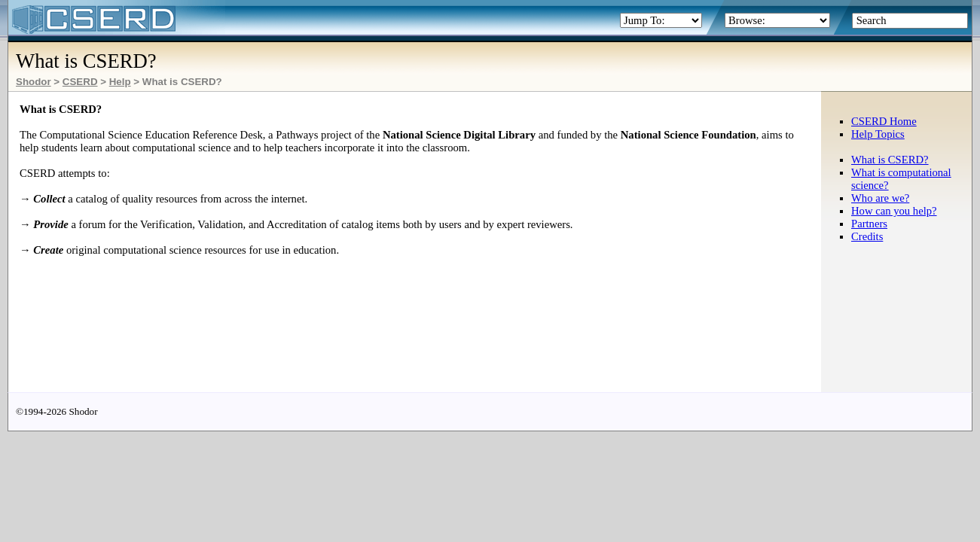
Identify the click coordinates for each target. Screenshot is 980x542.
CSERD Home (884, 121)
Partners (869, 224)
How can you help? (894, 211)
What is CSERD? (890, 160)
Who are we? (880, 198)
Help (120, 82)
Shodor (34, 82)
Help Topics (878, 134)
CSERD (80, 82)
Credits (867, 236)
